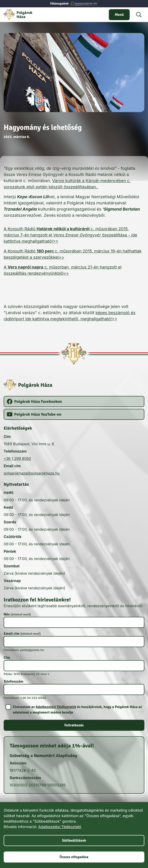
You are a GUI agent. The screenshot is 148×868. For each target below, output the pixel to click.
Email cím (22, 634)
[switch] (119, 15)
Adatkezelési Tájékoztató (60, 827)
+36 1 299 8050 (17, 459)
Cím (7, 658)
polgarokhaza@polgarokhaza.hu (32, 473)
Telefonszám (14, 681)
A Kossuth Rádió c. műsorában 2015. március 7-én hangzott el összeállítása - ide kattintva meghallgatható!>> (70, 235)
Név (17, 614)
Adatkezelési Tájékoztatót (56, 707)
